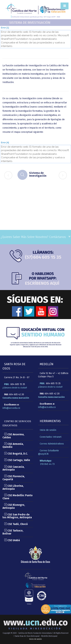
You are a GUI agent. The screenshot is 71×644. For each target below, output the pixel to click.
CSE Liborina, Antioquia (13, 487)
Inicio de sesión (48, 430)
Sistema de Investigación (30, 23)
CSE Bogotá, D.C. (16, 454)
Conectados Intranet (51, 437)
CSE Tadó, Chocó (16, 524)
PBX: (7, 384)
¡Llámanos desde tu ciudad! (15, 388)
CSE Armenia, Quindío (13, 445)
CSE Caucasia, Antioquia (13, 468)
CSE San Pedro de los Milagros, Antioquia (17, 516)
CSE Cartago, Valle (17, 460)
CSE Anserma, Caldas (13, 436)
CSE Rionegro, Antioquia (14, 506)
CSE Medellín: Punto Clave (18, 497)
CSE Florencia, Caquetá (14, 478)
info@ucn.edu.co (11, 408)
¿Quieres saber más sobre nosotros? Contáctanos (33, 237)
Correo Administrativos (52, 444)
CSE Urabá (12, 540)
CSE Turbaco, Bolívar (13, 532)
